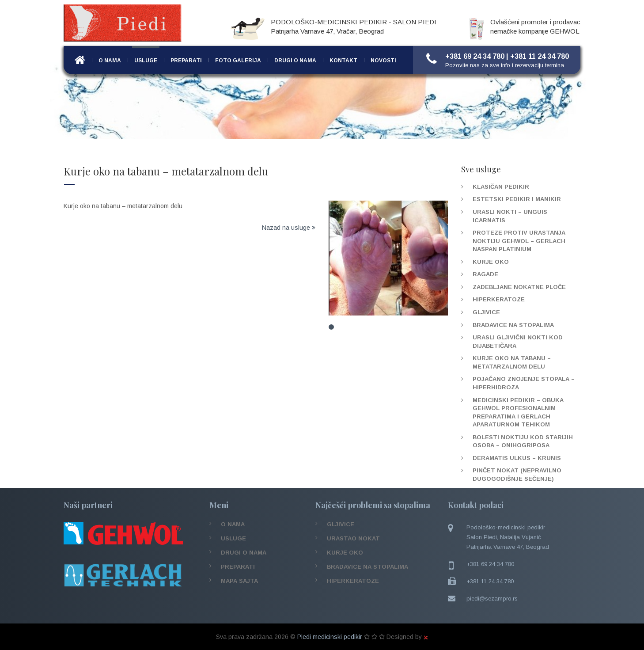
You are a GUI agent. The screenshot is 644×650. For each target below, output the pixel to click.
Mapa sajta (239, 581)
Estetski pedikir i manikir (517, 199)
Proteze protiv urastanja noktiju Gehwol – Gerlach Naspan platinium (519, 241)
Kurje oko (491, 262)
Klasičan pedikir (501, 187)
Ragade (485, 274)
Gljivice (486, 312)
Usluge (146, 61)
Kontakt (343, 61)
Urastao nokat (353, 538)
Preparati (186, 61)
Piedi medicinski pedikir (330, 637)
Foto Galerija (238, 61)
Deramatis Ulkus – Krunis (517, 458)
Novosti (383, 61)
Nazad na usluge (289, 228)
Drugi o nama (295, 61)
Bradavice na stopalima (513, 325)
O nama (110, 61)
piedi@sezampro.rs (492, 599)
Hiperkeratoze (499, 299)
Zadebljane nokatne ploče (519, 287)
